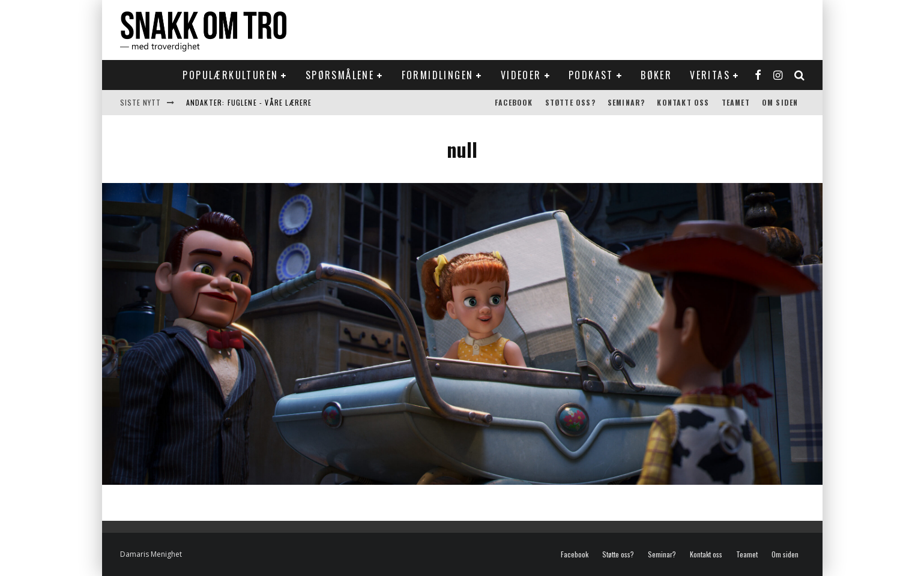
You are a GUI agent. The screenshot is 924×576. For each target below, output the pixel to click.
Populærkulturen (230, 75)
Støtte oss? (570, 102)
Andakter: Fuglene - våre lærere (249, 102)
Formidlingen (438, 75)
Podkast (591, 75)
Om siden (780, 102)
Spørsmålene (340, 75)
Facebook (514, 102)
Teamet (736, 102)
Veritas (710, 75)
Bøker (656, 75)
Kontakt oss (683, 102)
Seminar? (627, 102)
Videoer (521, 75)
